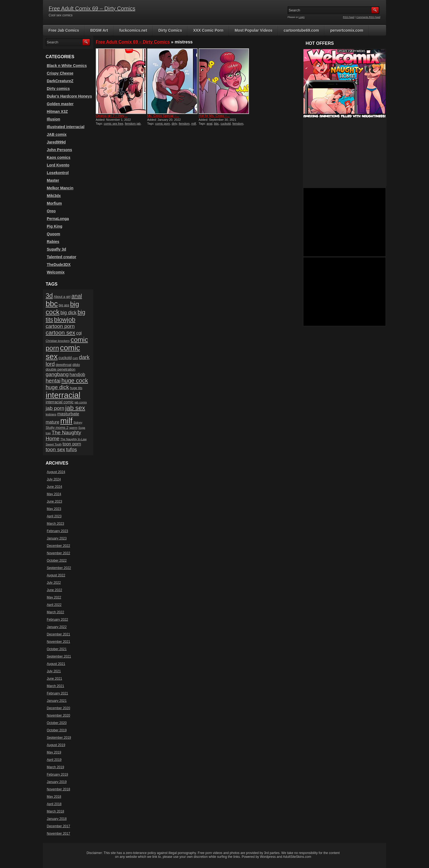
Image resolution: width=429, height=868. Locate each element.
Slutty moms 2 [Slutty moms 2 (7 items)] (57, 428)
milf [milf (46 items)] (66, 421)
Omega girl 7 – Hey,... (112, 116)
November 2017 (58, 834)
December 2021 (58, 634)
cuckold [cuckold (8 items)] (65, 358)
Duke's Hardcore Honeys (69, 96)
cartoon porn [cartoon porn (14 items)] (60, 326)
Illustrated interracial (66, 127)
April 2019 (54, 760)
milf (194, 124)
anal (209, 124)
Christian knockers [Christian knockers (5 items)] (58, 341)
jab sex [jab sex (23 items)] (75, 408)
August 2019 (56, 745)
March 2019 (55, 767)
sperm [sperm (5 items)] (73, 428)
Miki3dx (54, 196)
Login (302, 17)
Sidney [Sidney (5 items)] (78, 423)
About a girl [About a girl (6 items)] (62, 297)
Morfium (54, 203)
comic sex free (113, 124)
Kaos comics (59, 157)
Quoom (53, 234)
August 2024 (56, 472)
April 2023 (54, 516)
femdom (184, 124)
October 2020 (57, 723)
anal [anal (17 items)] (77, 296)
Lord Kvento (58, 165)
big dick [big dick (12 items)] (69, 313)
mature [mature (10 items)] (53, 422)
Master (53, 180)
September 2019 (59, 738)
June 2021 (54, 679)
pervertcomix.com (347, 30)
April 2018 (54, 804)
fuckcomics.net (133, 30)
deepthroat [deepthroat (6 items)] (64, 365)
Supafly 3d (56, 249)
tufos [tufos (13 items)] (72, 449)
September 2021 (59, 656)
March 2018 (55, 811)
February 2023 (57, 531)
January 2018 (57, 819)
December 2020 (58, 708)
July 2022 (54, 583)
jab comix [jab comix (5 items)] (81, 402)
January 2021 (57, 701)
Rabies (53, 242)
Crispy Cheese (60, 73)
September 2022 (59, 568)
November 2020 (58, 715)
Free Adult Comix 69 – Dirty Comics (92, 8)
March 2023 (55, 524)
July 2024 (54, 479)
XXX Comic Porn (208, 30)
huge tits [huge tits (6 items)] (76, 388)
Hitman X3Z (57, 112)
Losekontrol (58, 173)
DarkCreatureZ (60, 81)
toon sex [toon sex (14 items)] (55, 449)
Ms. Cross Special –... (163, 116)
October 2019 (57, 730)
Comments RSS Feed (368, 17)
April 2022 (54, 605)
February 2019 (57, 775)
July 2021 (54, 671)
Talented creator (62, 257)
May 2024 (54, 494)
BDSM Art (99, 30)
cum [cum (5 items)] (75, 358)
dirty (174, 124)
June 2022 (54, 590)
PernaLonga (58, 219)
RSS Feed (349, 17)
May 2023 (54, 509)
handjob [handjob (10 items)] (77, 375)
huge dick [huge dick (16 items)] (57, 387)
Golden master (60, 104)
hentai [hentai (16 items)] (53, 381)
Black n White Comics (67, 66)
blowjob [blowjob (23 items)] (65, 319)
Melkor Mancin (60, 188)
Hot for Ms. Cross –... (214, 116)
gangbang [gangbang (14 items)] (57, 374)
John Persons (60, 150)
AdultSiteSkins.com (297, 857)
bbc (216, 124)
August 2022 (56, 575)
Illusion (53, 119)
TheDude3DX (59, 265)
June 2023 (54, 502)
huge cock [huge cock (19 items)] (75, 381)
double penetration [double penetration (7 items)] (61, 369)
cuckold (226, 124)
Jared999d (56, 142)
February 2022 (57, 620)
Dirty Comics (170, 30)
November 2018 (58, 789)
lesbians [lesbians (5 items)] (51, 414)
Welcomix (56, 272)
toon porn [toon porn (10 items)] (72, 444)
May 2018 (54, 797)
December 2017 (58, 826)
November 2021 (58, 642)
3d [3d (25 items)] (49, 296)
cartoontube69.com (301, 30)
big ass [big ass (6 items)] (64, 305)
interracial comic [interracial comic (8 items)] (60, 402)
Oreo (51, 211)
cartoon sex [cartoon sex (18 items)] (60, 332)
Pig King (55, 226)
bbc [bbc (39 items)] (52, 304)
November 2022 (58, 553)
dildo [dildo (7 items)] (76, 365)
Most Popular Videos (254, 30)
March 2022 (55, 612)
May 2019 (54, 752)
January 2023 (57, 538)
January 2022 (57, 627)
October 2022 (57, 561)
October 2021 (57, 649)
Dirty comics (58, 89)
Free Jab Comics (64, 30)
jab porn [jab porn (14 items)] (55, 408)
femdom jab (133, 124)
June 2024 (54, 487)
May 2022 (54, 597)
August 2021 (56, 664)
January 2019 (57, 782)
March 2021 (55, 686)
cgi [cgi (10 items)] (79, 333)
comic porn (163, 124)
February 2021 (57, 693)
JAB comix (57, 134)
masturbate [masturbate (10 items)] (68, 414)
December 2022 (58, 546)
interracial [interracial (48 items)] (63, 395)
